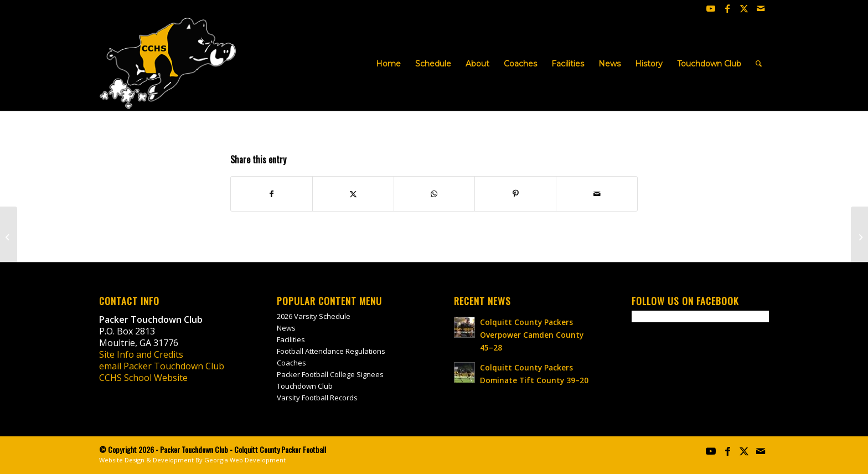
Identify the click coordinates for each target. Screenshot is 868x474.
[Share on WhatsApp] (435, 194)
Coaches (291, 363)
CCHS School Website (143, 378)
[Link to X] (744, 8)
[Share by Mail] (597, 194)
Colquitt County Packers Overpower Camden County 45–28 (532, 335)
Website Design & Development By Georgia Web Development (192, 460)
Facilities (291, 339)
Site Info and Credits (141, 354)
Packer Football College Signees (330, 374)
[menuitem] (388, 64)
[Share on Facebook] (272, 194)
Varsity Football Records (317, 398)
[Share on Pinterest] (515, 194)
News (286, 328)
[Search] (759, 64)
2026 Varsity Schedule (314, 316)
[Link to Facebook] (727, 8)
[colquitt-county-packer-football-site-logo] (168, 64)
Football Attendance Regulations (331, 351)
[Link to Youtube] (711, 8)
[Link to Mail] (761, 8)
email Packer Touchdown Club (162, 366)
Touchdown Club (305, 386)
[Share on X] (353, 194)
